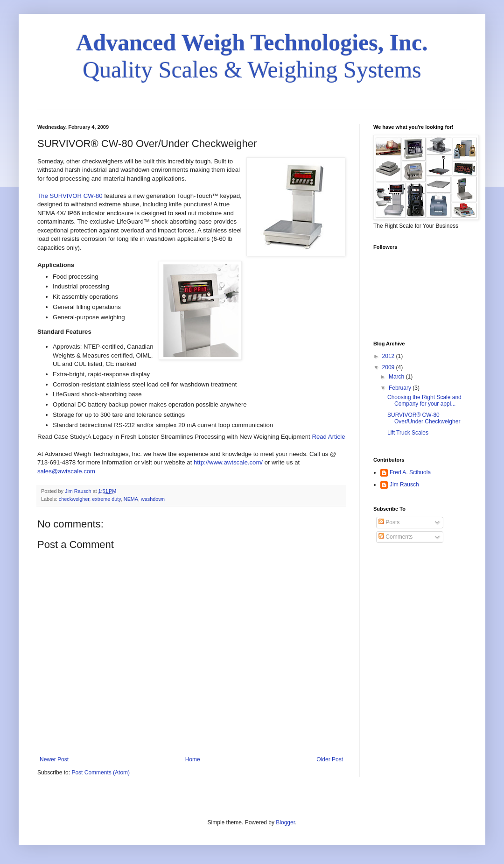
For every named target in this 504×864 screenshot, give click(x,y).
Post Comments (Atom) (101, 773)
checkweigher (74, 499)
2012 (389, 356)
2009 (389, 367)
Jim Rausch (404, 485)
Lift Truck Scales (408, 433)
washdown (153, 499)
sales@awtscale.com (66, 471)
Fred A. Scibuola (410, 472)
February (401, 388)
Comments (395, 537)
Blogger (285, 822)
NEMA (131, 499)
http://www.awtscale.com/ (228, 462)
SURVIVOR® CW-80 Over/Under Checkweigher (424, 418)
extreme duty (106, 499)
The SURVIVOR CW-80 (71, 196)
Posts (389, 522)
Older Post (330, 759)
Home (193, 759)
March (397, 377)
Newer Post (54, 759)
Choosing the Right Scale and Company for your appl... (424, 400)
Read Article (328, 437)
